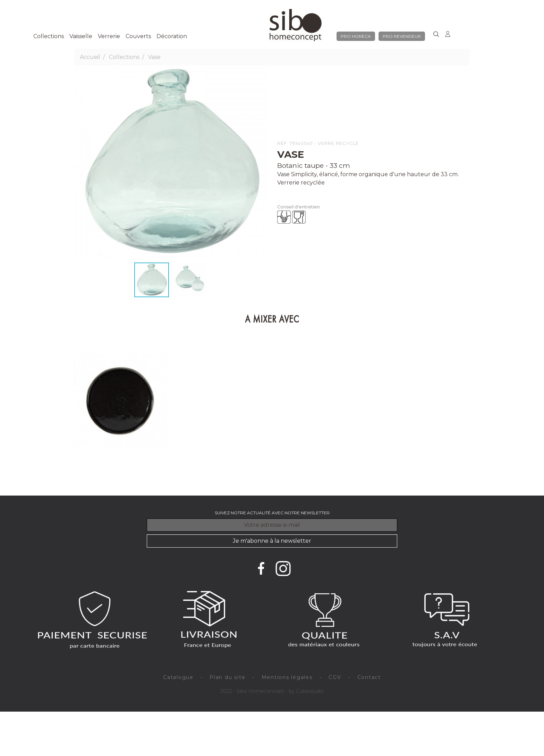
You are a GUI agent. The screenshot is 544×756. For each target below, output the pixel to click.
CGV (335, 677)
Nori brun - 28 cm (95, 466)
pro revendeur (402, 36)
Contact (369, 677)
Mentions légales (287, 677)
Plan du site (227, 677)
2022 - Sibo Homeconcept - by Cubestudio (272, 691)
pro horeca (356, 36)
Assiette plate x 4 (120, 475)
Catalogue (178, 677)
